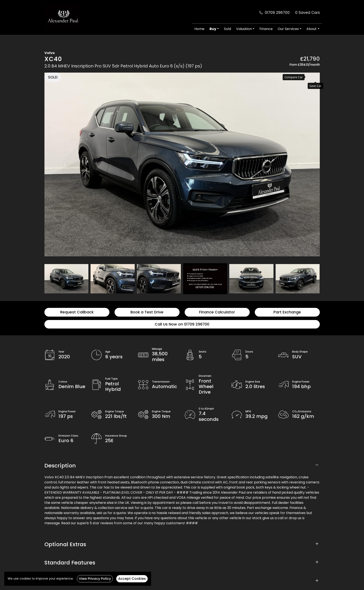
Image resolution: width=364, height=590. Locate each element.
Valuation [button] (244, 29)
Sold (227, 29)
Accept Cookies (132, 579)
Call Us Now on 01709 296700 (182, 324)
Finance (266, 29)
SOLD (53, 77)
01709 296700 (277, 13)
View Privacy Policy (95, 579)
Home (199, 29)
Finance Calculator (217, 312)
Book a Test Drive (147, 312)
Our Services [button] (288, 29)
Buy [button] (213, 29)
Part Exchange (287, 312)
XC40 (53, 59)
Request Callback (77, 312)
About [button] (312, 29)
